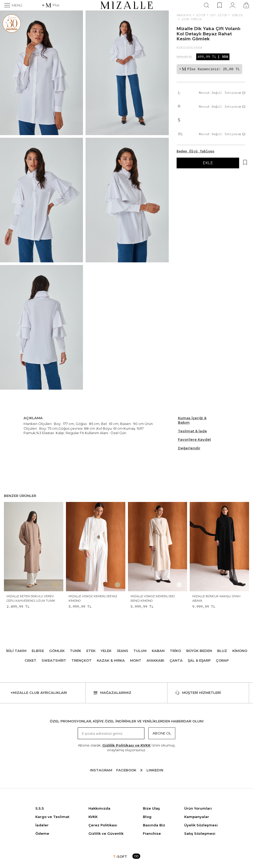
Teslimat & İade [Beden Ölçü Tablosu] (192, 431)
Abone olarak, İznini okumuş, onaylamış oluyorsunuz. (127, 747)
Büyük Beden (199, 651)
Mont (136, 660)
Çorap (222, 660)
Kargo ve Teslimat (52, 817)
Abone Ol (162, 733)
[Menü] (13, 5)
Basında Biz (154, 825)
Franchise (152, 833)
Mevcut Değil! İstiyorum (222, 93)
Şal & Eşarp (199, 660)
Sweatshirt (54, 660)
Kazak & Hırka (111, 660)
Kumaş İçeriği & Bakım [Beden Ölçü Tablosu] (192, 420)
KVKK (93, 817)
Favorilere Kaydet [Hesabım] (194, 439)
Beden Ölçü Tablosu (195, 151)
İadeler (42, 825)
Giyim (201, 15)
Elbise (38, 651)
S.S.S (40, 808)
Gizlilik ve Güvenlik (106, 833)
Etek (91, 651)
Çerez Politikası (103, 825)
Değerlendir (189, 448)
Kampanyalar (197, 817)
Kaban (158, 651)
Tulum (140, 651)
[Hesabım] (232, 5)
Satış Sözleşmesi (200, 833)
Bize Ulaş (151, 808)
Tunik (75, 651)
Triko (175, 651)
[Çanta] (246, 5)
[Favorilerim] (219, 5)
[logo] (127, 5)
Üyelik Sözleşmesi (201, 825)
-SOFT (120, 856)
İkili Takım (16, 651)
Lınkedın (155, 770)
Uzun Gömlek (192, 19)
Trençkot (81, 660)
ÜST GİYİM (219, 15)
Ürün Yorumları (198, 808)
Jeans (122, 651)
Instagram (101, 770)
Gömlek (237, 15)
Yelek (106, 651)
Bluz (222, 651)
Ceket (30, 660)
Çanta (176, 660)
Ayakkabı (155, 660)
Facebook (126, 770)
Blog (147, 817)
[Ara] (206, 5)
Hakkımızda (99, 808)
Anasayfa (184, 15)
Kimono (240, 651)
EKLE (208, 163)
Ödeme (42, 833)
